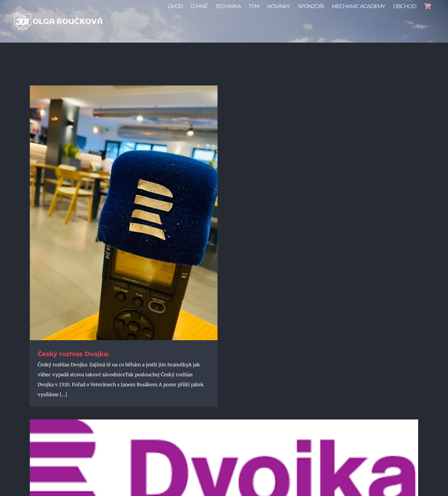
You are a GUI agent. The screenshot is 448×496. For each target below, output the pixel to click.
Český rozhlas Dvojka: (73, 354)
